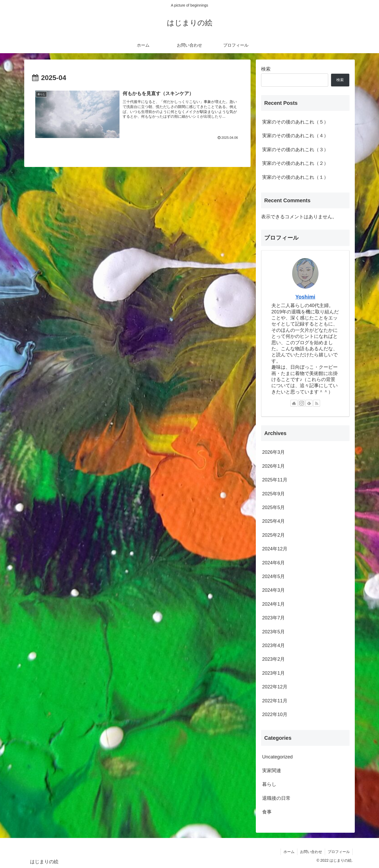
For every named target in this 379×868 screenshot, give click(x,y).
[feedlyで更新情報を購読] (309, 403)
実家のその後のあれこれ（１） (295, 177)
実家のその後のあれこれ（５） (295, 122)
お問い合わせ (311, 852)
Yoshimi (305, 297)
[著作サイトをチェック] (294, 403)
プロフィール (339, 852)
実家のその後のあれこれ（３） (295, 150)
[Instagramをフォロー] (302, 403)
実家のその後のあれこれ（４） (295, 136)
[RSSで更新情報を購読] (317, 403)
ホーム (289, 852)
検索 (266, 69)
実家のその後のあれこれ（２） (295, 163)
